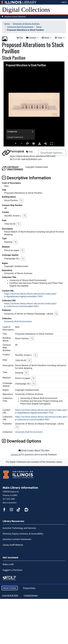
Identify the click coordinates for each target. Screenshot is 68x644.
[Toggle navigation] (64, 10)
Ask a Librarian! (9, 503)
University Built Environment (20, 27)
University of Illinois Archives (26, 24)
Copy (29, 152)
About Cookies (10, 588)
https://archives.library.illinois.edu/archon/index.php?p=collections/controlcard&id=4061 (30, 305)
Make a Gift (8, 564)
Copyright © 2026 (10, 595)
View (59, 38)
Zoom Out (22, 144)
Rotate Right (28, 144)
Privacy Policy (29, 588)
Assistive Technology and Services (19, 528)
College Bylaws (31, 595)
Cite (20, 38)
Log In (64, 2)
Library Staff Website (13, 545)
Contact (31, 38)
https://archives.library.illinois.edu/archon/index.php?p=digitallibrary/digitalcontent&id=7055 (30, 295)
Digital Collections (26, 10)
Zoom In (16, 144)
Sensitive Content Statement (15, 17)
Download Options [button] (22, 441)
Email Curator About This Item (34, 451)
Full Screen (51, 144)
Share (46, 38)
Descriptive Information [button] (26, 178)
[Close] (33, 132)
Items (39, 27)
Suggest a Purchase (12, 570)
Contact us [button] (16, 455)
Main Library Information (20, 488)
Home (7, 24)
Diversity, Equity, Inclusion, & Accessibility (23, 534)
